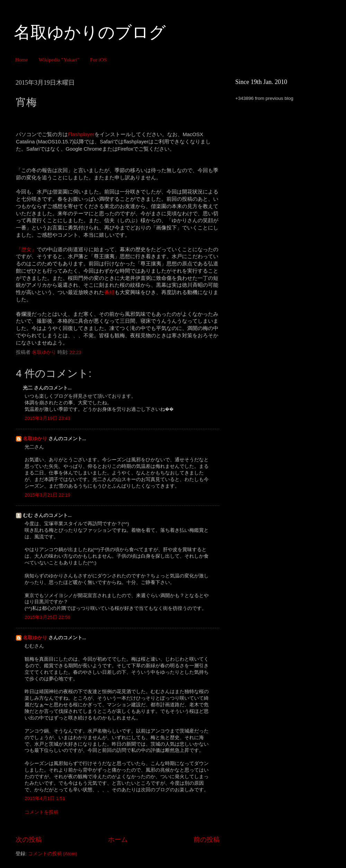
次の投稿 (29, 839)
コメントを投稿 (42, 812)
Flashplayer (81, 134)
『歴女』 (26, 249)
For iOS (98, 60)
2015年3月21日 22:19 (47, 495)
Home (22, 60)
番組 (109, 292)
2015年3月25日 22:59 (47, 617)
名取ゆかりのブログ (90, 32)
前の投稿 (207, 839)
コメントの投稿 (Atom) (53, 854)
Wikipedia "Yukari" (59, 60)
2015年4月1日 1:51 (45, 798)
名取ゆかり (35, 439)
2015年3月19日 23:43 (47, 418)
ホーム (118, 839)
